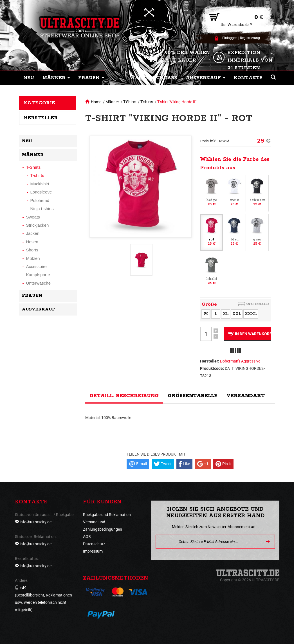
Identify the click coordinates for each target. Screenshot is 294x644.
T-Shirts (130, 102)
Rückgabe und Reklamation (107, 515)
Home (96, 102)
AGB (87, 537)
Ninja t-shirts (42, 209)
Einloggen (230, 38)
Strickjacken (38, 225)
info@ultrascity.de (36, 522)
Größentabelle (258, 304)
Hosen (32, 242)
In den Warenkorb (249, 334)
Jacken (33, 233)
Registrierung (250, 38)
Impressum (93, 551)
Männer (112, 102)
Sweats (33, 217)
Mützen (33, 258)
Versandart (246, 396)
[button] (56, 78)
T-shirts (147, 102)
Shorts (32, 250)
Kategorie (39, 103)
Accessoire (36, 266)
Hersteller (41, 118)
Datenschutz (94, 544)
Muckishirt (40, 184)
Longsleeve (41, 192)
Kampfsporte (38, 275)
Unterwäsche (39, 283)
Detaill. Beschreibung (124, 396)
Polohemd (40, 200)
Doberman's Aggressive (240, 361)
